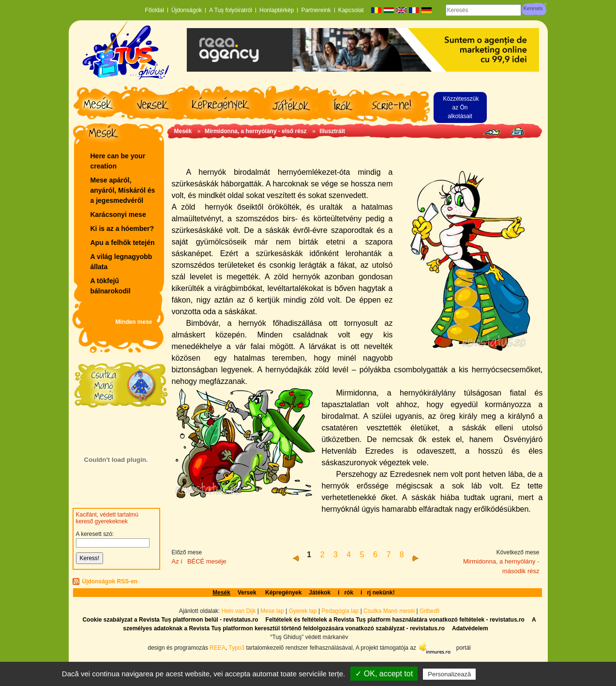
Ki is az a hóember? (122, 229)
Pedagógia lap (341, 611)
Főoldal (155, 10)
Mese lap (272, 611)
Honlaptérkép (277, 10)
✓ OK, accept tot (384, 674)
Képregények (283, 593)
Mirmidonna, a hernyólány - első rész (256, 131)
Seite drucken (518, 131)
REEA (218, 647)
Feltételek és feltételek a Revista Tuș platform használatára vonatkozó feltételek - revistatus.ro (395, 620)
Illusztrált (332, 131)
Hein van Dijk (239, 611)
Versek (248, 593)
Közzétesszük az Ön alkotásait (461, 107)
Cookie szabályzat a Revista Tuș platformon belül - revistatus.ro (170, 620)
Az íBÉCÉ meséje (199, 561)
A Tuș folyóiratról (231, 10)
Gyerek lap (304, 611)
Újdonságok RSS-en (110, 581)
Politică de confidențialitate (521, 674)
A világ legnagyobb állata (121, 262)
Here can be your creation (118, 161)
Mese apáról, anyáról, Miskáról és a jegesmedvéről (123, 190)
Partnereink (316, 10)
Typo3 (236, 647)
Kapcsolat (351, 10)
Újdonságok (187, 10)
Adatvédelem (470, 628)
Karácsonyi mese (118, 214)
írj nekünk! (378, 593)
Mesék (183, 131)
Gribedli (429, 611)
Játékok (320, 593)
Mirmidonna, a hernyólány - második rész (501, 566)
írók (346, 593)
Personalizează (449, 674)
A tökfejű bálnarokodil (111, 286)
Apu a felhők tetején (123, 243)
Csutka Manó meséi (390, 611)
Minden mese (134, 322)
